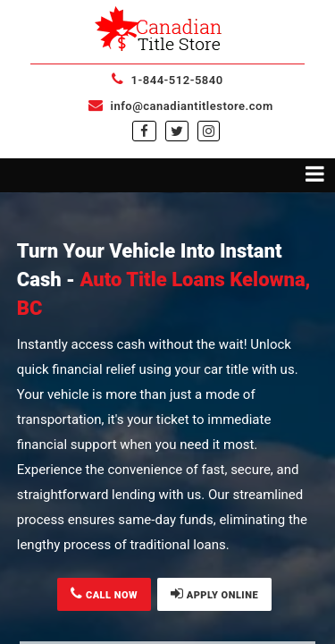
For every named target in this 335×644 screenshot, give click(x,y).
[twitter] (177, 131)
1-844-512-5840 (167, 80)
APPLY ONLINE (214, 593)
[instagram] (209, 131)
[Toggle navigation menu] (167, 175)
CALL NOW (104, 593)
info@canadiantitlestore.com (180, 106)
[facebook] (144, 131)
